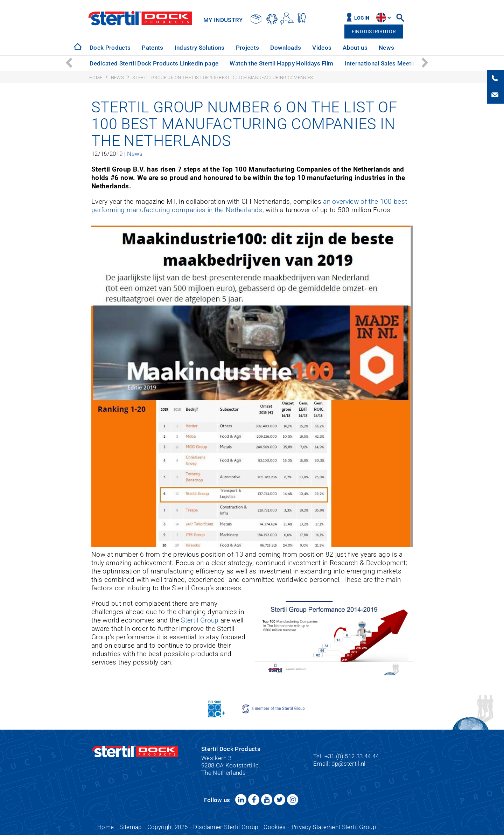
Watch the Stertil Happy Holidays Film (281, 63)
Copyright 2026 (168, 827)
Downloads (286, 48)
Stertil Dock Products (140, 18)
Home (106, 827)
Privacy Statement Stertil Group (334, 827)
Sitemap (130, 827)
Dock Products (110, 48)
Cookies (275, 827)
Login (362, 18)
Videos (322, 48)
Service (415, 48)
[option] (110, 48)
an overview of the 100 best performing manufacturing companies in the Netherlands (249, 206)
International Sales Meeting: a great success (406, 63)
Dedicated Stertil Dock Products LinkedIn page (154, 63)
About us (355, 48)
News (386, 48)
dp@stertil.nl (348, 764)
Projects (248, 48)
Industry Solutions (200, 48)
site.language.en (381, 18)
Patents (152, 48)
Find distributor (374, 32)
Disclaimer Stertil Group (226, 827)
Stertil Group (200, 620)
